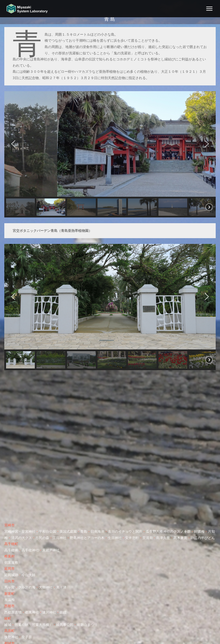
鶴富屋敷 (11, 562)
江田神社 (60, 538)
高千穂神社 (30, 550)
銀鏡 (63, 612)
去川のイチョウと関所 (125, 531)
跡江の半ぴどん (203, 538)
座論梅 (9, 600)
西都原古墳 (13, 612)
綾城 (8, 625)
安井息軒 (132, 538)
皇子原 (27, 637)
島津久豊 (163, 538)
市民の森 (42, 538)
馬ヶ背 (9, 587)
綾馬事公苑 (65, 625)
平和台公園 (47, 531)
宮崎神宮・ (13, 531)
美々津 (61, 587)
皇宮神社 (28, 531)
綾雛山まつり (87, 625)
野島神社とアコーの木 (87, 538)
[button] (13, 144)
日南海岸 (97, 531)
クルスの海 (27, 587)
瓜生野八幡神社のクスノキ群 (168, 531)
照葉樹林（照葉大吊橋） (34, 625)
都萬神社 (32, 612)
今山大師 (28, 575)
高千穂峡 (11, 550)
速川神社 (49, 612)
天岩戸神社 (51, 550)
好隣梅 (199, 531)
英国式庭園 (68, 531)
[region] (110, 154)
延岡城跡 (11, 575)
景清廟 (148, 538)
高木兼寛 (180, 538)
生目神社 (115, 538)
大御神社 (46, 587)
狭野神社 (11, 637)
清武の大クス (22, 538)
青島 (84, 531)
